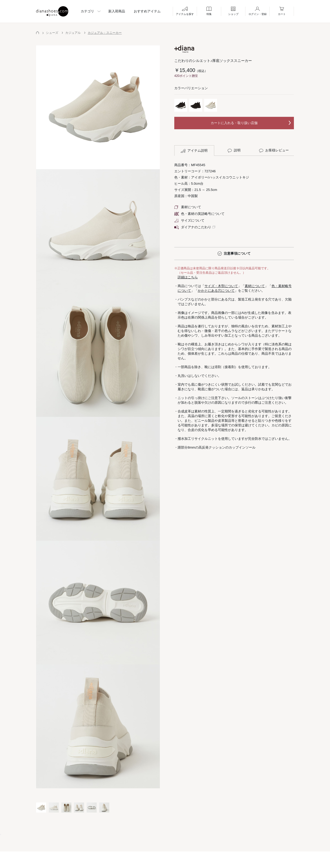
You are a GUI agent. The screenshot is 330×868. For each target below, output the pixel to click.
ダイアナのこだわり (193, 227)
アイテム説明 (194, 151)
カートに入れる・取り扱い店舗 (234, 123)
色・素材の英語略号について (199, 214)
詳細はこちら (188, 277)
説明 (234, 150)
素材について (188, 207)
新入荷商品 (117, 11)
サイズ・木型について (221, 286)
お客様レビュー (274, 150)
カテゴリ (87, 11)
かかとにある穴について (216, 291)
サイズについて (189, 220)
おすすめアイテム (147, 11)
